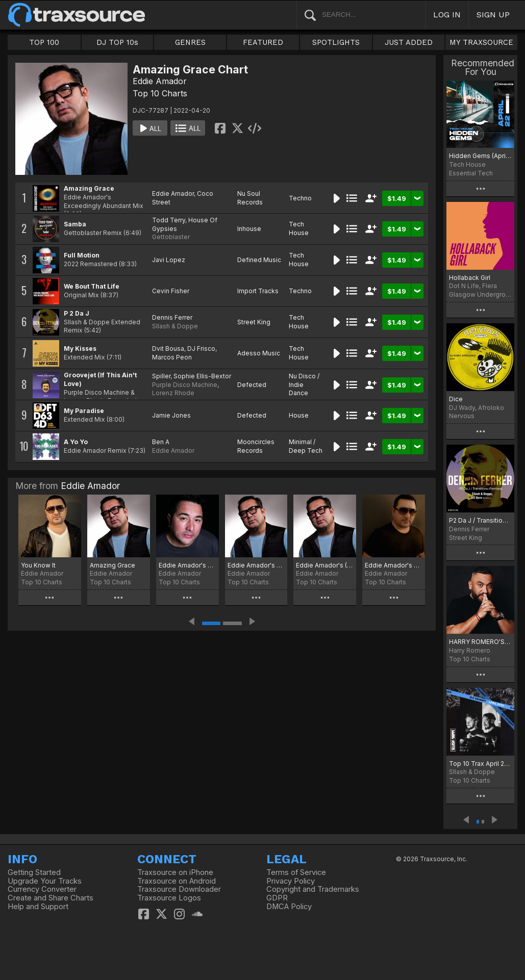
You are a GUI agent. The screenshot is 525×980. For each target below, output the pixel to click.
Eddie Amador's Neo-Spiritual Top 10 (394, 565)
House (299, 415)
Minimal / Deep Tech (306, 446)
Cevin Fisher (171, 291)
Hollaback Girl (470, 278)
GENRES (190, 42)
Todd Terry (169, 220)
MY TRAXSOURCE (481, 42)
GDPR (277, 898)
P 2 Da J (77, 313)
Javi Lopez (169, 260)
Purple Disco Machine (185, 385)
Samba (75, 224)
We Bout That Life (92, 286)
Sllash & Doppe (175, 326)
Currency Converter (42, 889)
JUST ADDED (409, 42)
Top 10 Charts (160, 93)
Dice (456, 399)
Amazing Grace (89, 188)
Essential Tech (471, 173)
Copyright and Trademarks (313, 889)
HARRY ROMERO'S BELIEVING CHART (480, 642)
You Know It (38, 565)
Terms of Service (296, 872)
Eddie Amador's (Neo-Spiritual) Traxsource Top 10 (325, 565)
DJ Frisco (201, 349)
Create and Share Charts (51, 898)
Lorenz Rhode (173, 393)
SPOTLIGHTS (336, 42)
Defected (252, 385)
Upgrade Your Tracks (45, 881)
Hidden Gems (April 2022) (480, 156)
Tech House (299, 228)
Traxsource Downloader (179, 889)
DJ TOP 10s (117, 42)
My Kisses (80, 349)
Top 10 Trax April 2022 (480, 764)
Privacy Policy (291, 881)
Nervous (462, 416)
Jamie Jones (171, 415)
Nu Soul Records (250, 198)
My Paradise (84, 411)
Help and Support (38, 907)
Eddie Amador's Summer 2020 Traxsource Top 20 (187, 565)
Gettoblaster (171, 237)
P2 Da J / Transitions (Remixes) (480, 520)
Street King (254, 322)
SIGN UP (493, 15)
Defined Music (259, 260)
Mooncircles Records (256, 446)
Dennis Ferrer (172, 317)
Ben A (161, 442)
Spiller (161, 376)
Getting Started (34, 872)
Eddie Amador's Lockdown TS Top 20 (256, 565)
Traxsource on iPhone (175, 872)
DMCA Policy (289, 907)
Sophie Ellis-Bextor (202, 376)
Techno (300, 198)
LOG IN (447, 15)
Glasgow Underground (480, 294)
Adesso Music (259, 353)
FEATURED (263, 42)
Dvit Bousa (168, 349)
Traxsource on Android (177, 881)
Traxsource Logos (169, 898)
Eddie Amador (160, 81)
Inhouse (249, 229)
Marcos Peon (172, 357)
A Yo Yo (76, 442)
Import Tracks (258, 291)
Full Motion (82, 255)
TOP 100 (44, 42)
